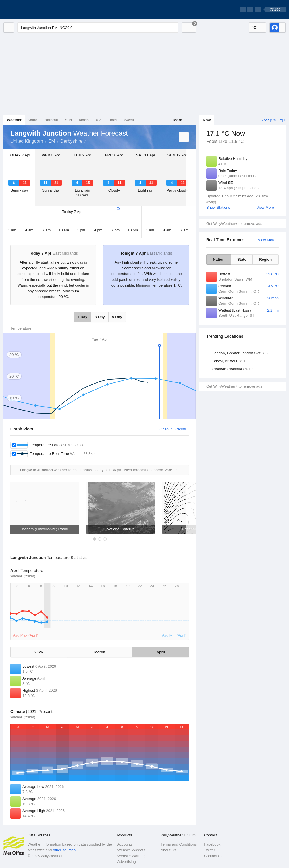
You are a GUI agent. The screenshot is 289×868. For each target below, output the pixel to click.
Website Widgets (131, 850)
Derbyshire (71, 141)
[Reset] (163, 28)
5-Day (117, 317)
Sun (69, 120)
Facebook (212, 844)
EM (52, 141)
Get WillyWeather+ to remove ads (234, 224)
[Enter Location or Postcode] (98, 28)
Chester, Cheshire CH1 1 (233, 369)
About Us (168, 850)
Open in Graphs (173, 429)
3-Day (100, 317)
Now (207, 120)
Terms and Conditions (179, 844)
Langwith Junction (89, 141)
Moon (84, 120)
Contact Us (213, 856)
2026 (39, 652)
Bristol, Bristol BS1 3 (229, 361)
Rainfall (51, 120)
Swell (129, 120)
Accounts (125, 844)
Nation (219, 259)
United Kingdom (27, 141)
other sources (64, 850)
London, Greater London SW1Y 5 (240, 353)
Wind (33, 120)
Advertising (126, 862)
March (100, 652)
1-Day (82, 317)
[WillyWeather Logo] (30, 9)
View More (265, 207)
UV (98, 120)
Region (265, 259)
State (242, 259)
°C (254, 27)
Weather (14, 120)
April (161, 652)
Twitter (209, 850)
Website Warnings (132, 856)
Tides (113, 120)
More (178, 120)
